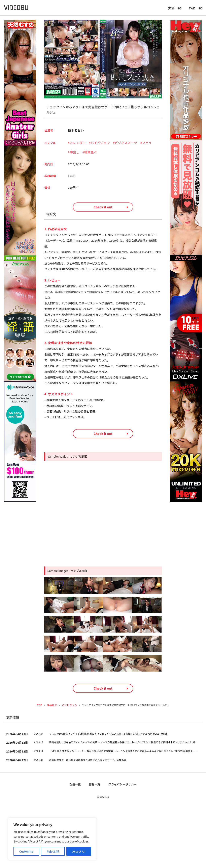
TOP (34, 764)
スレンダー (78, 145)
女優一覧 (174, 9)
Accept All (79, 851)
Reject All (53, 851)
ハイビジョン (100, 145)
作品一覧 (196, 9)
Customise (26, 851)
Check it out (103, 215)
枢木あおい (76, 132)
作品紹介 (46, 764)
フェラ (147, 145)
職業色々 (91, 154)
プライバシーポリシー (124, 844)
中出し (74, 154)
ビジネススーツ (126, 145)
